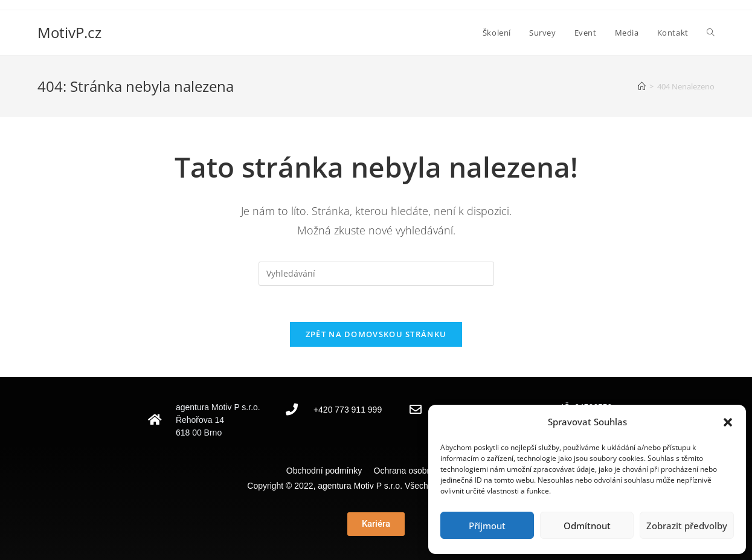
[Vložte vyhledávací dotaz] (376, 274)
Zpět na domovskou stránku (376, 334)
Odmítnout (587, 526)
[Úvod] (642, 86)
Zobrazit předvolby (687, 526)
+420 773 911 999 (348, 410)
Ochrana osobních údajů (420, 471)
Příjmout (487, 526)
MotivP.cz (69, 32)
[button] (728, 422)
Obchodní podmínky (329, 471)
